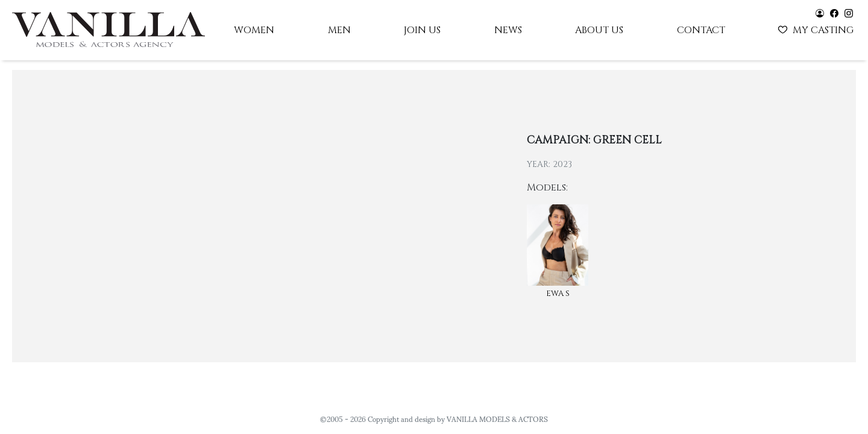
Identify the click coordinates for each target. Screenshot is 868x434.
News (508, 30)
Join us (422, 30)
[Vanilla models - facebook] (834, 12)
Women (254, 30)
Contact (701, 30)
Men (339, 30)
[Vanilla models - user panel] (820, 12)
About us (599, 30)
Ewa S (558, 294)
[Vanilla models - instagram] (849, 12)
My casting (817, 29)
